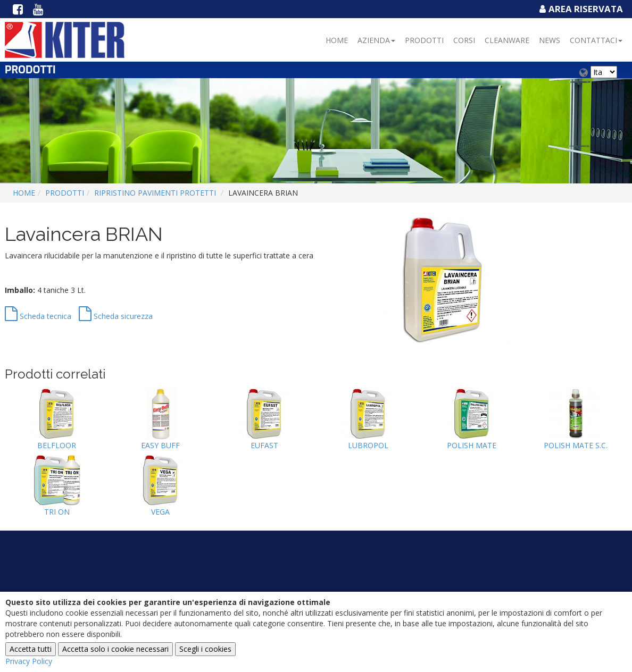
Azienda (376, 40)
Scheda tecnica (38, 316)
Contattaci (596, 40)
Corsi (464, 40)
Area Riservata (580, 9)
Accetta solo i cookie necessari (115, 649)
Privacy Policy (29, 661)
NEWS (550, 40)
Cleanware (507, 40)
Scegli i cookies (205, 649)
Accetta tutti (31, 649)
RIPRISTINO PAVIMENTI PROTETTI (155, 193)
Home (337, 40)
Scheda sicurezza (116, 316)
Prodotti (424, 40)
